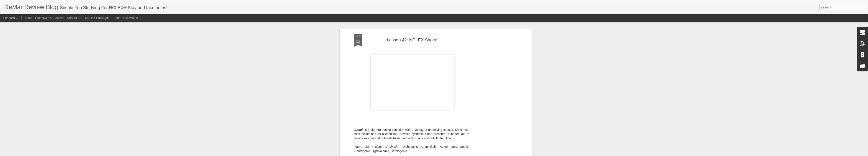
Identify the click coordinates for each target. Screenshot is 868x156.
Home (27, 18)
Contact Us (75, 18)
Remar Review (434, 109)
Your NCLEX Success (49, 18)
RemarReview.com (125, 18)
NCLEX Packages (97, 18)
